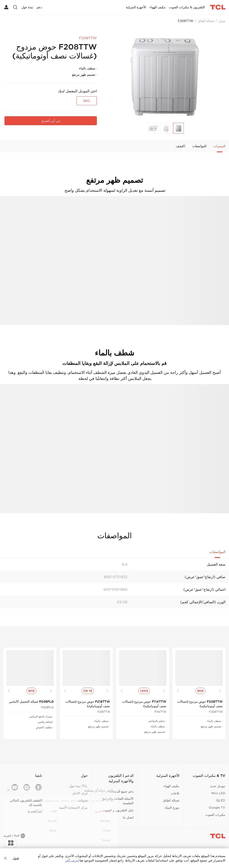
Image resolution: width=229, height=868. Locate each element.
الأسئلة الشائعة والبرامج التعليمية (118, 801)
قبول (16, 858)
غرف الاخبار (80, 793)
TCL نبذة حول (78, 786)
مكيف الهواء (171, 786)
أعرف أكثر (72, 860)
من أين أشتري (51, 121)
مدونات (83, 800)
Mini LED (218, 793)
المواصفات (199, 146)
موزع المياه (172, 808)
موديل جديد (218, 786)
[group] (165, 76)
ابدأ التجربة (35, 811)
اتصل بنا (128, 817)
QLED (221, 800)
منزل (222, 21)
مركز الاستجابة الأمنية (73, 808)
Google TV (217, 808)
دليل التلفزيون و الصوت (118, 810)
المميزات (219, 146)
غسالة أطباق (206, 21)
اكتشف (180, 146)
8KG (87, 101)
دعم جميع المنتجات (121, 791)
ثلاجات (175, 793)
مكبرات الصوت (215, 815)
